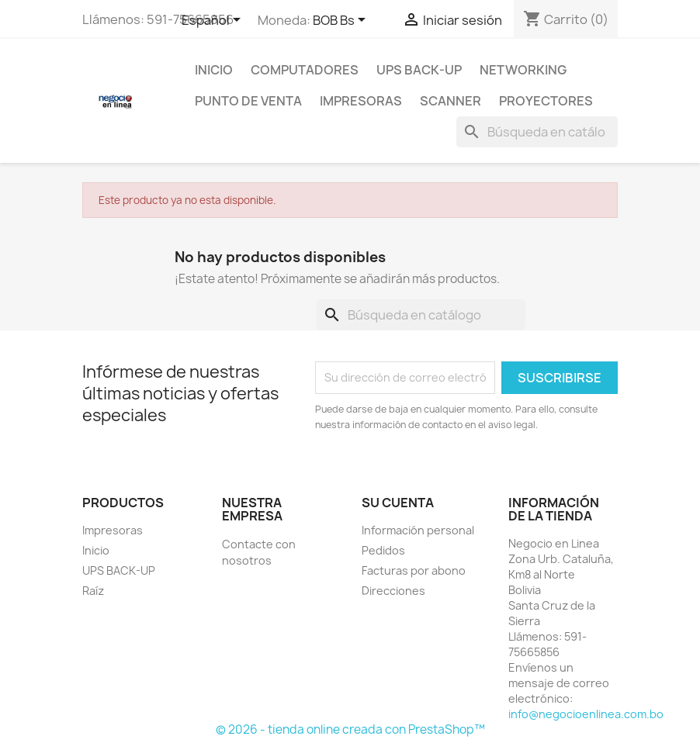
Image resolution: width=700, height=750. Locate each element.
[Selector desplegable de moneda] (342, 21)
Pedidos (383, 550)
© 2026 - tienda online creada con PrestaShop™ (350, 729)
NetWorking (523, 70)
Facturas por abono (414, 570)
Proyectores (546, 101)
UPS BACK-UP (419, 70)
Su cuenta (398, 503)
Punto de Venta (248, 101)
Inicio (214, 70)
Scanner (450, 101)
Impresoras (361, 101)
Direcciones (393, 591)
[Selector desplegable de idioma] (214, 21)
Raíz (93, 591)
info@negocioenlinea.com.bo (586, 714)
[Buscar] (537, 132)
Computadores (305, 70)
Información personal (418, 530)
